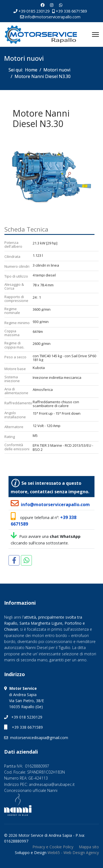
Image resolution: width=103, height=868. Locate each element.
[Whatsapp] (61, 5)
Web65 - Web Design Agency (73, 853)
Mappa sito (89, 847)
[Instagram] (52, 5)
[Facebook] (43, 5)
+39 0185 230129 (34, 11)
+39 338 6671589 (71, 11)
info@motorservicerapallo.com (53, 17)
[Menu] (95, 34)
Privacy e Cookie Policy (53, 847)
